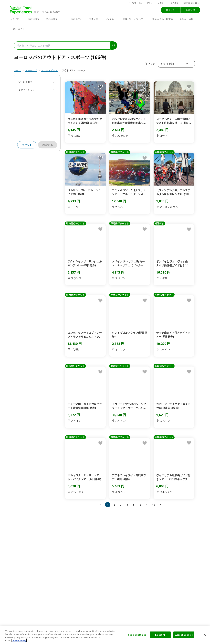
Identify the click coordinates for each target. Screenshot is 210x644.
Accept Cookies (184, 635)
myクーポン (136, 3)
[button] (150, 3)
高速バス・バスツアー (134, 19)
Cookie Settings (137, 635)
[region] (105, 635)
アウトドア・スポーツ (73, 70)
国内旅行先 (34, 19)
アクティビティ (50, 70)
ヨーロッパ (31, 70)
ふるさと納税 (186, 19)
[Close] (205, 635)
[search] (114, 45)
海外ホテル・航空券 (163, 19)
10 (154, 505)
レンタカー (110, 19)
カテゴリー (16, 19)
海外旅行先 (52, 19)
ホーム (18, 70)
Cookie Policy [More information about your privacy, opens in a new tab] (19, 641)
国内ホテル (77, 19)
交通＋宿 (94, 19)
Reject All (160, 635)
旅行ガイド (19, 29)
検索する (48, 145)
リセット (27, 145)
